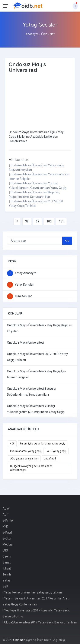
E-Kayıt (7, 532)
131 (61, 221)
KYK (5, 526)
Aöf (5, 514)
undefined (50, 459)
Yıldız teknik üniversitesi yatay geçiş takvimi (33, 592)
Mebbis (7, 544)
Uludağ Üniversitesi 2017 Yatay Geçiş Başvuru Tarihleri (40, 622)
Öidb (44, 34)
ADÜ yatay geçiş (57, 451)
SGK (5, 586)
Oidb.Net (19, 640)
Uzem (7, 556)
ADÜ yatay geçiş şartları (24, 459)
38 (27, 221)
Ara (67, 241)
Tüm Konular (19, 296)
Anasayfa (32, 34)
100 (49, 221)
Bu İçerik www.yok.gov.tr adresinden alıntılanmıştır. (31, 468)
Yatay (7, 580)
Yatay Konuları (21, 285)
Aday (6, 508)
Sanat (7, 562)
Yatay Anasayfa (22, 273)
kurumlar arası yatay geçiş (26, 451)
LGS (5, 550)
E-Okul (7, 538)
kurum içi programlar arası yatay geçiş (43, 444)
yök (12, 444)
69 (38, 221)
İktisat (7, 568)
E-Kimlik (8, 520)
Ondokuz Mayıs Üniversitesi (25, 343)
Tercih (7, 574)
